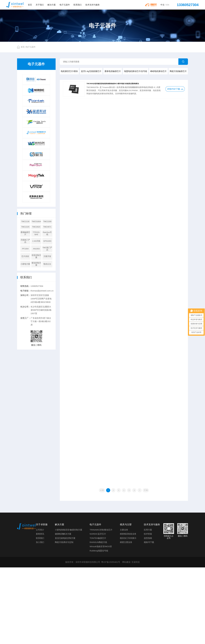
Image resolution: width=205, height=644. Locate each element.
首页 (30, 5)
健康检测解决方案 (63, 610)
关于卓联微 (42, 601)
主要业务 (124, 606)
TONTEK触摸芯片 (98, 615)
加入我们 (40, 619)
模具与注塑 (126, 601)
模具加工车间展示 (128, 615)
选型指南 (148, 615)
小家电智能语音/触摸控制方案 (68, 606)
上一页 (89, 566)
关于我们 (40, 5)
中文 (163, 5)
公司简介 (40, 606)
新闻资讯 (40, 610)
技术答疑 (148, 610)
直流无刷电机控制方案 (65, 615)
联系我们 (78, 5)
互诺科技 (136, 639)
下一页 (159, 566)
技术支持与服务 (93, 5)
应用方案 (148, 606)
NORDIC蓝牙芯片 (98, 610)
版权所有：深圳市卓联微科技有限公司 (83, 639)
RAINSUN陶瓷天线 (98, 619)
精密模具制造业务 (128, 610)
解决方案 (52, 5)
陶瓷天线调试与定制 (64, 619)
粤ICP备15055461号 (111, 639)
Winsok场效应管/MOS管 (101, 623)
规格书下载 (149, 619)
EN (168, 5)
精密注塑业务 (126, 619)
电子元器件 (65, 5)
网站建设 (126, 639)
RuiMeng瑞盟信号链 (99, 627)
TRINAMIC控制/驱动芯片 (101, 606)
